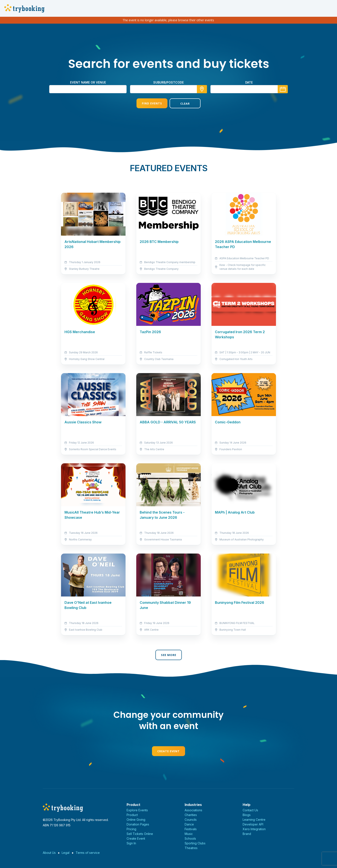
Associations (193, 810)
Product (132, 815)
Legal (66, 853)
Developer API (253, 824)
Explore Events (137, 810)
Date (249, 82)
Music (189, 834)
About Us (49, 853)
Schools (190, 838)
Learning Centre (254, 820)
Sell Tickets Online (140, 834)
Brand (247, 834)
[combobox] (168, 89)
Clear (185, 104)
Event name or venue (88, 82)
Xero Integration (254, 829)
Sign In (131, 843)
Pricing (131, 829)
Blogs (247, 815)
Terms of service (88, 853)
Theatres (191, 848)
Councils (191, 820)
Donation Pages (138, 824)
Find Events (152, 103)
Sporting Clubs (195, 843)
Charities (191, 815)
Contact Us (250, 810)
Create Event (168, 751)
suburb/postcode (168, 82)
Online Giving (136, 820)
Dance (189, 824)
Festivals (191, 829)
